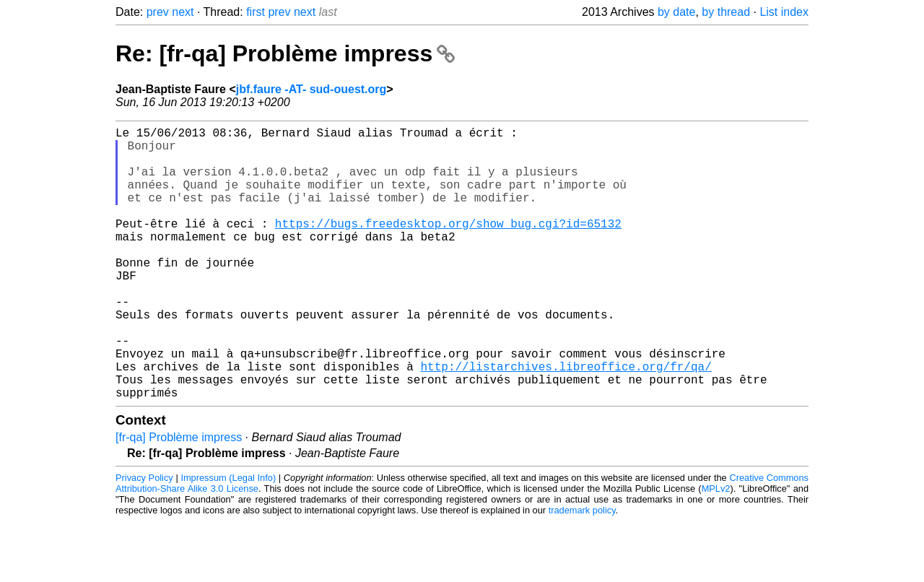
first (256, 12)
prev (158, 12)
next (183, 12)
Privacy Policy (144, 538)
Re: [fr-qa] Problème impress (285, 53)
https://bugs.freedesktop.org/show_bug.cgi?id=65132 (448, 246)
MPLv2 (716, 549)
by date (676, 12)
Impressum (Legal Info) (228, 538)
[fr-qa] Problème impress (179, 498)
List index (784, 12)
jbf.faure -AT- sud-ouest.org (311, 89)
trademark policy (582, 571)
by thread (726, 12)
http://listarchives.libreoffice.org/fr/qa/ (566, 421)
